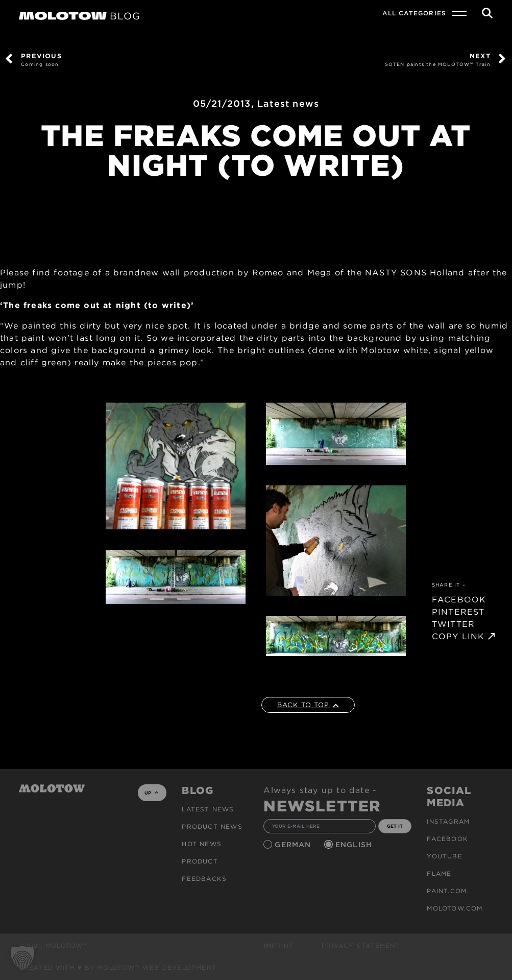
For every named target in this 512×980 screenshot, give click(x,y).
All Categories (414, 13)
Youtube (444, 856)
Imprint (279, 946)
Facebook (447, 839)
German (294, 845)
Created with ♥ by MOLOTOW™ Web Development (118, 967)
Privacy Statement (361, 946)
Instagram (448, 821)
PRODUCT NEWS (212, 826)
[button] (22, 958)
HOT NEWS (202, 844)
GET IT (395, 826)
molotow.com (455, 908)
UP (151, 793)
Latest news (288, 103)
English (355, 845)
